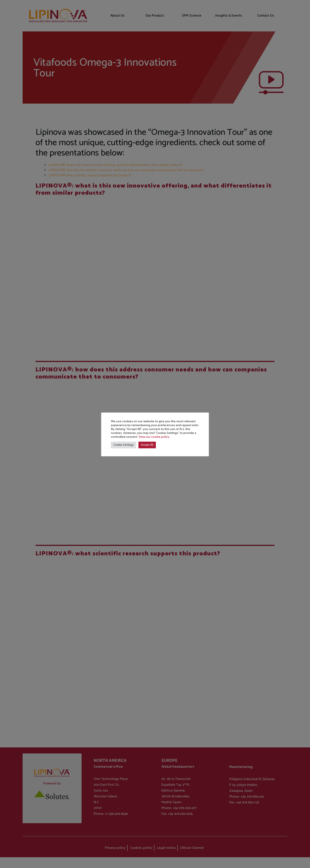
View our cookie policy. (154, 437)
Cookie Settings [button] (124, 445)
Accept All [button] (147, 445)
